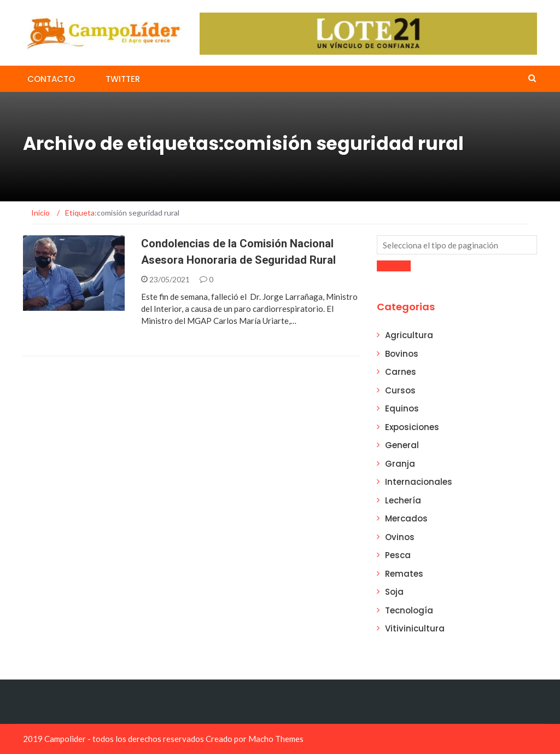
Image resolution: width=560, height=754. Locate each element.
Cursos (400, 390)
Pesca (398, 555)
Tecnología (409, 610)
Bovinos (402, 354)
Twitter (123, 79)
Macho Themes (276, 739)
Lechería (403, 500)
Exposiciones (412, 427)
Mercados (406, 518)
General (402, 445)
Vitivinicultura (415, 628)
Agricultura (409, 335)
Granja (400, 464)
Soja (394, 592)
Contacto (51, 79)
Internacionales (419, 482)
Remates (404, 574)
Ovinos (400, 537)
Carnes (401, 372)
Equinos (402, 408)
